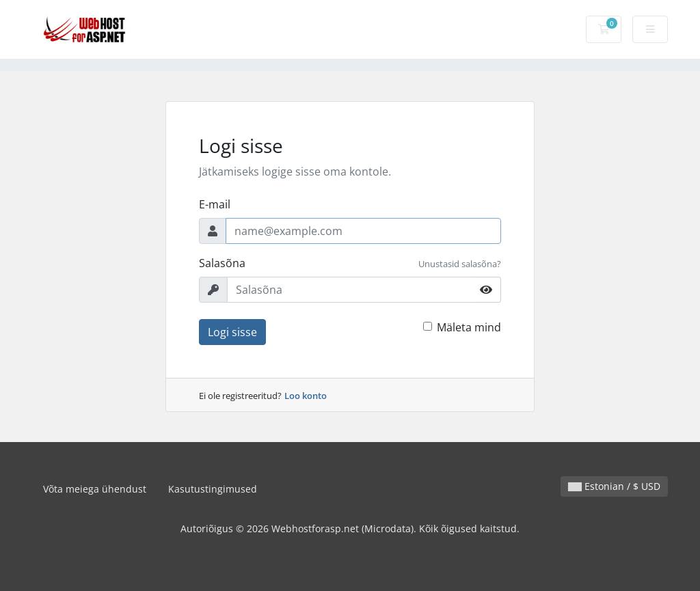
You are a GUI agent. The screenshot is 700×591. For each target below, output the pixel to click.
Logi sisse (232, 332)
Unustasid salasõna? (460, 264)
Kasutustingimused (213, 489)
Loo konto (306, 396)
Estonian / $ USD (614, 486)
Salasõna (222, 263)
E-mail (215, 204)
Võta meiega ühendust (95, 489)
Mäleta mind (469, 327)
